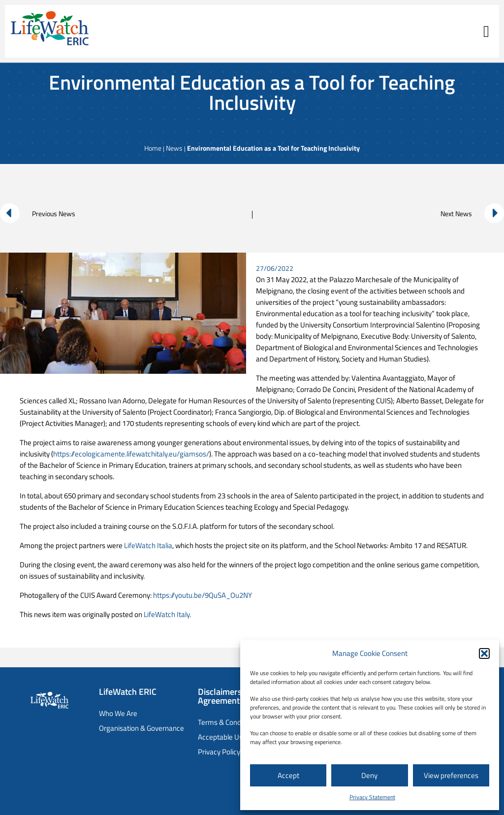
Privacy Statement (372, 797)
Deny (369, 775)
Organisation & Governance (142, 728)
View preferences (451, 775)
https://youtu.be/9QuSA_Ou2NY (203, 595)
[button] (484, 653)
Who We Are (118, 713)
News (174, 148)
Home (153, 148)
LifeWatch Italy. (167, 614)
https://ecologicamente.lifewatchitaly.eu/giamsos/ (131, 454)
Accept (288, 775)
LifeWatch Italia (148, 545)
